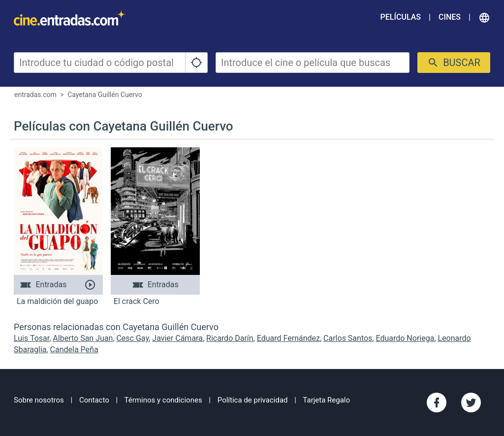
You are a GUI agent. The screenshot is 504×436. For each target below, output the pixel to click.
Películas (401, 17)
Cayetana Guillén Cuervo (105, 95)
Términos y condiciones (163, 400)
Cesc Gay (132, 338)
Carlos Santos (348, 338)
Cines (450, 17)
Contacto (94, 400)
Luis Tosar (31, 338)
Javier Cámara (177, 338)
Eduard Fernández (288, 338)
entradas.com (35, 95)
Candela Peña (74, 350)
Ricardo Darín (230, 338)
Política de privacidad (253, 400)
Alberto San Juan (83, 338)
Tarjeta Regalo (326, 400)
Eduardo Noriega (405, 338)
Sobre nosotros (39, 400)
